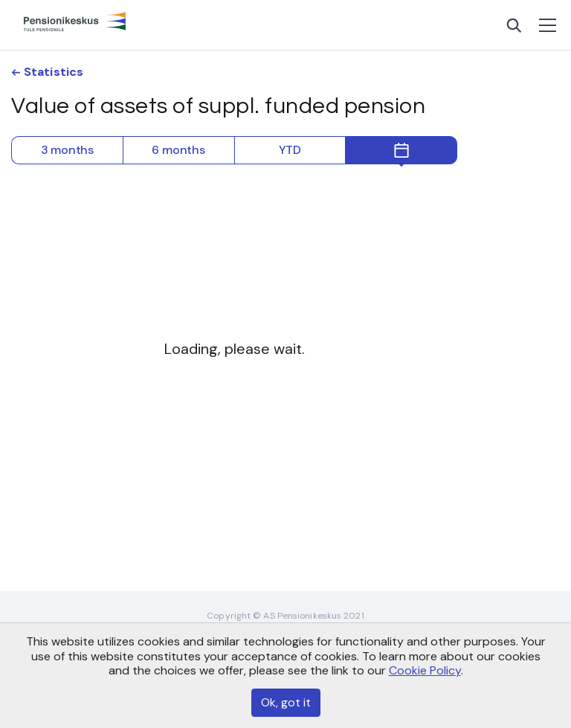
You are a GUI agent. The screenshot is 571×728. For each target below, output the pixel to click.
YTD (290, 150)
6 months (178, 150)
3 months (67, 150)
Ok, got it (286, 702)
